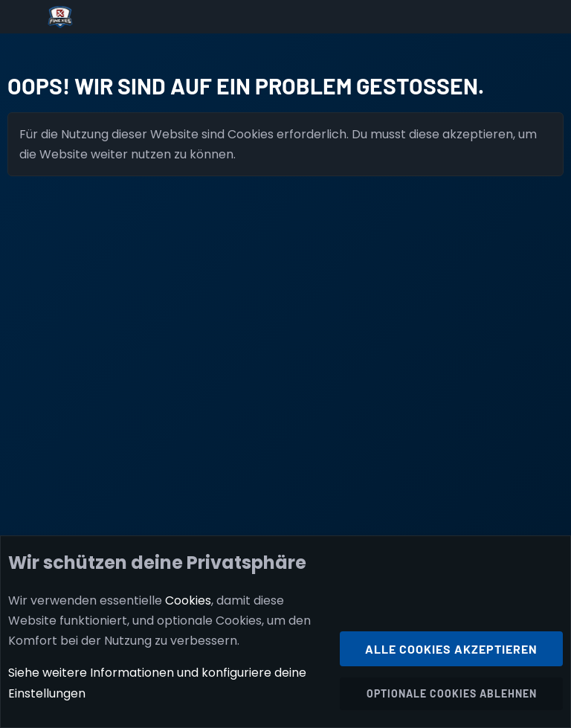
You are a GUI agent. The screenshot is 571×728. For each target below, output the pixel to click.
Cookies (188, 600)
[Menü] (23, 17)
